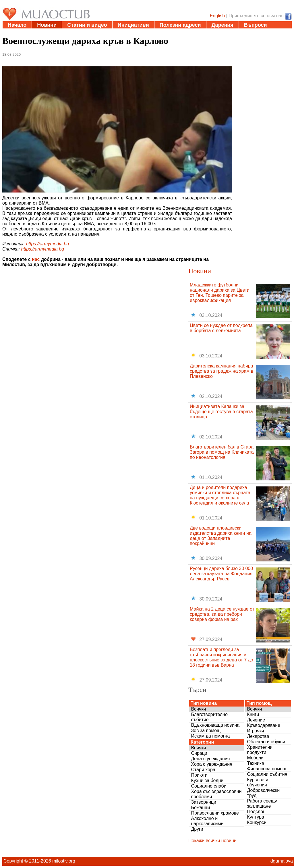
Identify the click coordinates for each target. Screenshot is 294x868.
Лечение (256, 720)
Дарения (223, 25)
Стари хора (203, 770)
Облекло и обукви (266, 742)
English (217, 16)
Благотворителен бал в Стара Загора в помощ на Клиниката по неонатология (222, 452)
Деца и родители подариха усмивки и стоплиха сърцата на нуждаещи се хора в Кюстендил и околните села (220, 495)
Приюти (199, 775)
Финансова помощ (267, 769)
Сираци (199, 753)
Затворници (204, 802)
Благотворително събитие (209, 717)
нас (36, 259)
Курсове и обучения (258, 782)
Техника (255, 763)
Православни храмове (215, 813)
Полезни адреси (180, 25)
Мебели (255, 758)
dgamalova (282, 861)
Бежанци (200, 808)
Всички (198, 709)
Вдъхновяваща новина (215, 725)
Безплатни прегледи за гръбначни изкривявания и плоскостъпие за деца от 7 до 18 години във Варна (222, 657)
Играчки (255, 731)
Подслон (256, 812)
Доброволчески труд (263, 793)
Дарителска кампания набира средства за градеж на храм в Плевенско (222, 371)
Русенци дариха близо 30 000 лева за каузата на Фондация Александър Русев (221, 574)
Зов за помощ (206, 731)
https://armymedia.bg (48, 244)
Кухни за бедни (207, 781)
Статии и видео (87, 25)
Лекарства (258, 736)
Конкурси (257, 822)
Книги (253, 714)
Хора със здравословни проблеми (216, 794)
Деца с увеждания (210, 759)
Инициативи (133, 25)
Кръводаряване (264, 725)
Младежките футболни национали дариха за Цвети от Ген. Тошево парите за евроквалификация (220, 293)
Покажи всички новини (212, 841)
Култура (255, 817)
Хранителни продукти (260, 750)
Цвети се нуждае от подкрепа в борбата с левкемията (221, 328)
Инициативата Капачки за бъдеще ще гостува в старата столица (221, 412)
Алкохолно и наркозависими (207, 821)
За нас (16, 32)
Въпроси (256, 25)
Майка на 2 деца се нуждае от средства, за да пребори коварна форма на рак (222, 614)
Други (197, 829)
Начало (17, 25)
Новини (47, 25)
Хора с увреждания (212, 764)
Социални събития (267, 774)
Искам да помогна (210, 736)
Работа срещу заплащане (262, 803)
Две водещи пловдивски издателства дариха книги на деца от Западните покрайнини (221, 536)
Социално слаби (209, 786)
